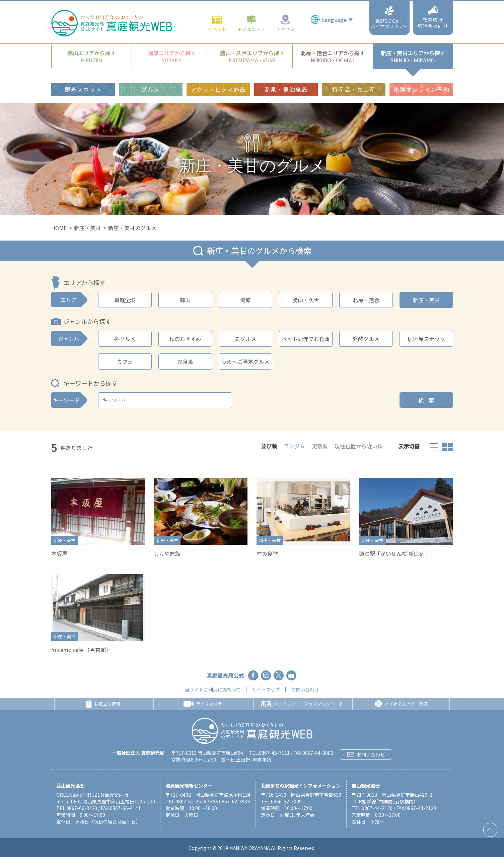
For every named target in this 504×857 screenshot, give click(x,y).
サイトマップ (266, 689)
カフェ (125, 361)
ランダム (294, 446)
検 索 (426, 400)
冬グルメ (125, 339)
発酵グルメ (366, 339)
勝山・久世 (306, 300)
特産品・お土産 (354, 74)
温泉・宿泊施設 (286, 74)
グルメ (151, 74)
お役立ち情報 (103, 704)
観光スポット (83, 74)
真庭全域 (125, 300)
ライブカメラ (203, 704)
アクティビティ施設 (219, 74)
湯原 (245, 300)
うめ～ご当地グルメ (245, 361)
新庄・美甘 (87, 228)
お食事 (185, 361)
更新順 (320, 446)
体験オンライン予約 (421, 74)
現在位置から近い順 (359, 446)
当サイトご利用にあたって (213, 689)
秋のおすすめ (185, 339)
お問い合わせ (305, 689)
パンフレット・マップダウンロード (302, 704)
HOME (59, 228)
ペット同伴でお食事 (306, 339)
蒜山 (185, 300)
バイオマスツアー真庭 (401, 704)
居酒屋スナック (426, 339)
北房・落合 (366, 300)
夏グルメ (245, 339)
